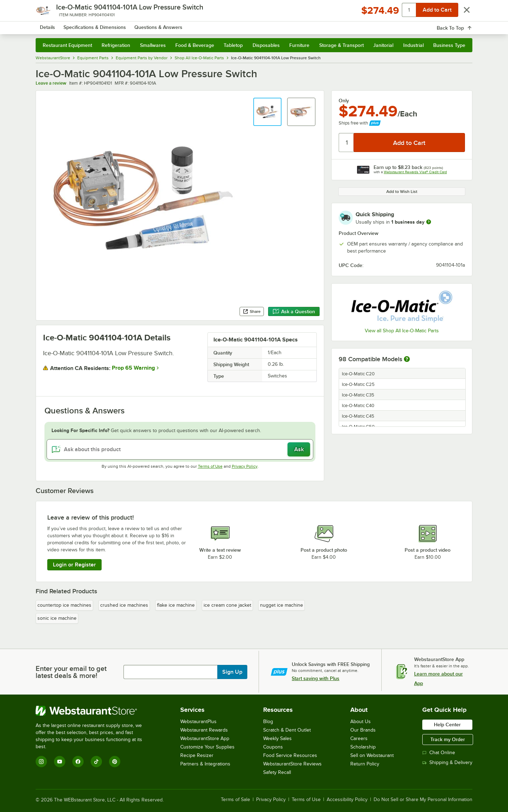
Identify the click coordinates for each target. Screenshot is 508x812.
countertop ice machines (64, 605)
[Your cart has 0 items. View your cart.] (461, 25)
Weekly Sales (277, 738)
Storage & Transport (341, 45)
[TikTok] (96, 762)
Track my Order (448, 739)
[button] (267, 112)
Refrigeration (116, 45)
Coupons (273, 747)
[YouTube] (60, 762)
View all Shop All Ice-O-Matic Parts (402, 331)
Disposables (266, 45)
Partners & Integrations (205, 764)
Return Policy (365, 764)
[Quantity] (347, 143)
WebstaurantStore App (205, 738)
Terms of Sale (235, 800)
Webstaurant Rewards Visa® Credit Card (415, 172)
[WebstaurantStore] (94, 711)
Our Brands (363, 730)
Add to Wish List (402, 192)
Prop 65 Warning (133, 368)
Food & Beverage (195, 45)
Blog (268, 722)
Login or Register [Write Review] (74, 565)
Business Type (449, 45)
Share (252, 311)
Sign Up (232, 672)
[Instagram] (41, 762)
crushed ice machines (124, 605)
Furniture (299, 45)
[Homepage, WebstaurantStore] (95, 25)
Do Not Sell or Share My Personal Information (423, 800)
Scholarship (363, 747)
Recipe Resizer (197, 755)
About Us (361, 722)
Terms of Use (210, 466)
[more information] (429, 222)
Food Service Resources (290, 755)
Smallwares (153, 45)
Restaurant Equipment (67, 45)
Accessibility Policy (347, 800)
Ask (299, 449)
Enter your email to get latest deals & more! (71, 672)
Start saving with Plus (316, 678)
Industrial (413, 45)
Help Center (447, 725)
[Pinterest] (115, 762)
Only (344, 101)
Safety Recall (277, 772)
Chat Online (439, 753)
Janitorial (383, 45)
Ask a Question (294, 311)
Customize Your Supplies (207, 747)
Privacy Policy (245, 466)
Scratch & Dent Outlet (287, 730)
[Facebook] (78, 762)
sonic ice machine (57, 618)
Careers (359, 738)
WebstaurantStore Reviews (292, 764)
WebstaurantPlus (198, 722)
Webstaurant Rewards (204, 730)
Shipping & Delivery (447, 762)
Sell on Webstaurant (372, 755)
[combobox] (245, 25)
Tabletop (233, 45)
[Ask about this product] (180, 449)
